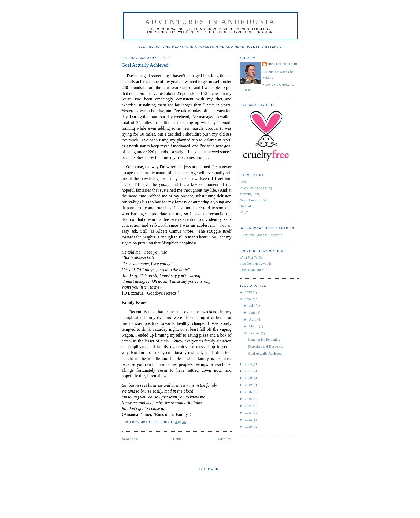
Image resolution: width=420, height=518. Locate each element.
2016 (249, 392)
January (255, 333)
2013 (249, 413)
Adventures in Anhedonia (210, 22)
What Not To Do (251, 257)
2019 (249, 385)
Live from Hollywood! (255, 264)
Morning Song (250, 194)
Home (177, 439)
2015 (249, 399)
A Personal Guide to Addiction (261, 235)
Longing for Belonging (264, 339)
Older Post (224, 439)
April (253, 319)
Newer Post (130, 439)
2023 (249, 364)
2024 (249, 299)
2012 (249, 420)
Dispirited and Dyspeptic (266, 346)
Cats (243, 182)
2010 (249, 426)
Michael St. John (283, 64)
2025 (249, 292)
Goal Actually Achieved (145, 65)
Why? (244, 212)
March (254, 326)
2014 (249, 406)
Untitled (245, 206)
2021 (249, 371)
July (252, 305)
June (253, 312)
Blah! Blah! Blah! (252, 270)
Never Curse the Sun (254, 200)
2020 (249, 378)
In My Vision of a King (256, 188)
